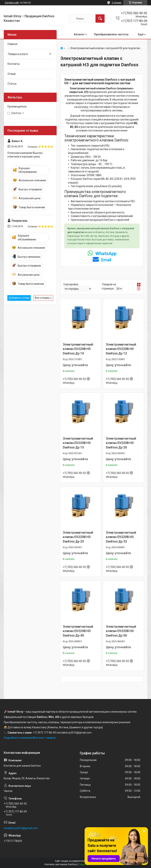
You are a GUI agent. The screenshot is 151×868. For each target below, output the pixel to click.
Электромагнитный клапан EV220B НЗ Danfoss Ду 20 (121, 443)
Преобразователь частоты (111, 34)
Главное (13, 44)
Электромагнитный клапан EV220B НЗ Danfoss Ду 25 (78, 537)
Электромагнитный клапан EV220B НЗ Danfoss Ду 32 (121, 537)
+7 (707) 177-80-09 (44, 733)
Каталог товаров (45, 738)
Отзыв (12, 74)
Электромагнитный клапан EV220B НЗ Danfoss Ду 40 (78, 631)
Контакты (14, 64)
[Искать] (100, 19)
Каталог (79, 34)
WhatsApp (102, 254)
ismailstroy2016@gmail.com (21, 828)
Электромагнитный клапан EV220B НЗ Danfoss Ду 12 (121, 349)
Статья (12, 84)
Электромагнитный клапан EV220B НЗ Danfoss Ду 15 (78, 443)
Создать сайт (12, 3)
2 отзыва (117, 3)
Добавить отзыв (19, 298)
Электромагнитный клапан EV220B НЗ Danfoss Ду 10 (78, 349)
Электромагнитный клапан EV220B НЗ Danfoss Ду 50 (121, 631)
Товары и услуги (18, 54)
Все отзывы (42, 298)
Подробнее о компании (18, 738)
